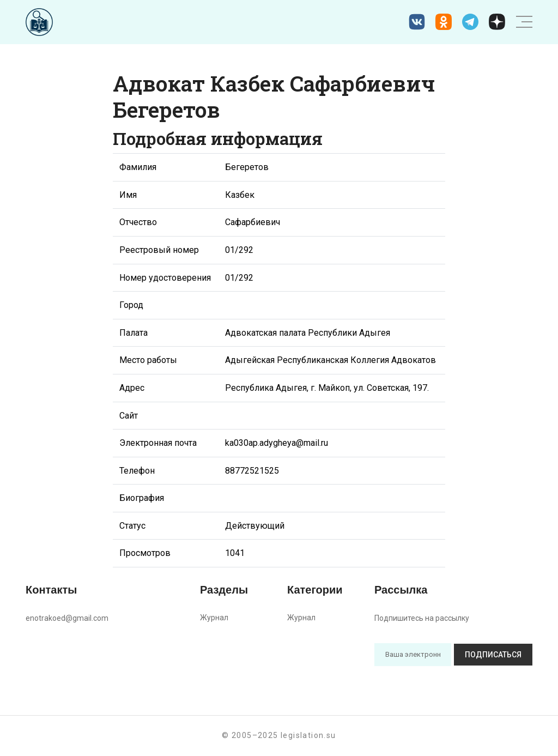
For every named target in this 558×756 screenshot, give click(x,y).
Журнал (214, 618)
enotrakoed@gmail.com (67, 618)
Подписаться (493, 655)
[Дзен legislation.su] (497, 22)
